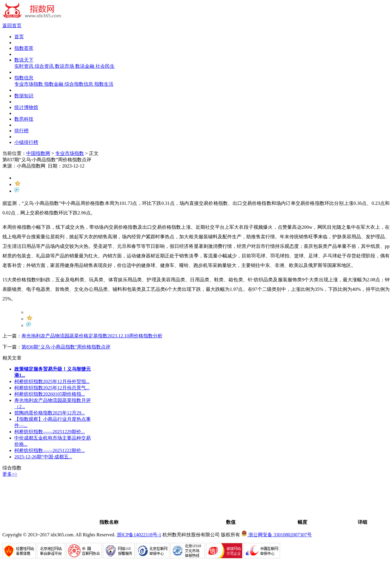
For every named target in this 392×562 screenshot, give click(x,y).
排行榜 (21, 131)
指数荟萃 (24, 48)
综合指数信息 (79, 84)
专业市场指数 (29, 84)
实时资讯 (24, 66)
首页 (19, 37)
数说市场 (65, 66)
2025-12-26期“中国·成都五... (43, 457)
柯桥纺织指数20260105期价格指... (50, 394)
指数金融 (54, 84)
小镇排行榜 (26, 142)
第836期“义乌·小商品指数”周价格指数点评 (66, 347)
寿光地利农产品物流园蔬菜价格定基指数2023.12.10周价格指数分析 (92, 336)
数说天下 (24, 60)
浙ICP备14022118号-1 (139, 535)
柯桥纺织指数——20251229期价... (50, 432)
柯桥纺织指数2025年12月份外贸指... (52, 381)
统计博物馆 (26, 107)
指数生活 (104, 84)
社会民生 (105, 66)
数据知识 (24, 96)
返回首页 (12, 26)
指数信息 (24, 78)
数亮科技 (24, 119)
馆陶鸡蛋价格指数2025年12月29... (50, 413)
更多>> (10, 474)
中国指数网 (38, 153)
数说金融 (85, 66)
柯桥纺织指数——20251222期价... (50, 450)
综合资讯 (45, 66)
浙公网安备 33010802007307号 (276, 535)
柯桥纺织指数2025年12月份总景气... (52, 388)
